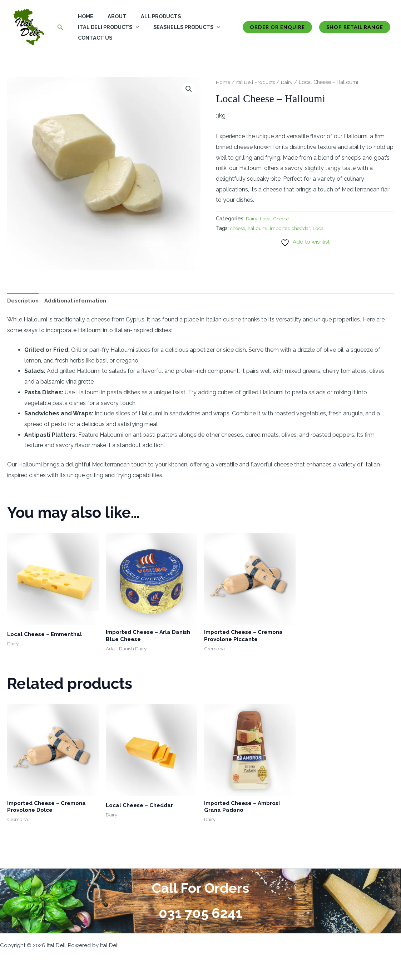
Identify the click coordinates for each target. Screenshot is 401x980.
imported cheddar (295, 228)
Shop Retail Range (355, 27)
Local (326, 228)
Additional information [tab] (80, 301)
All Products (151, 16)
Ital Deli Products (107, 27)
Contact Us (93, 38)
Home (84, 16)
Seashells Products (181, 27)
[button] (60, 27)
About (111, 16)
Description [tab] (24, 301)
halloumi (261, 228)
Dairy (289, 82)
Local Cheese (277, 218)
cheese (239, 228)
